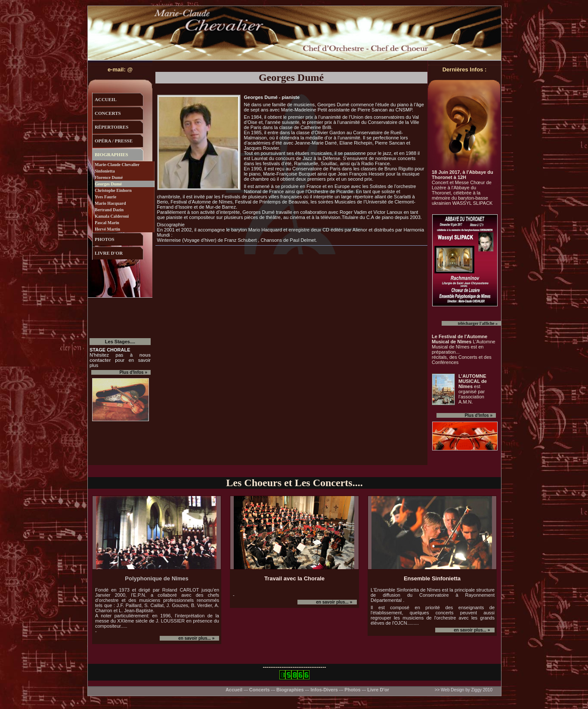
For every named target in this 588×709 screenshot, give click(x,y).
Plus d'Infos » (478, 415)
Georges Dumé (108, 184)
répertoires (111, 127)
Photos (352, 690)
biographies (111, 154)
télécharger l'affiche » (478, 323)
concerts (108, 113)
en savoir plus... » (197, 638)
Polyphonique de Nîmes (156, 578)
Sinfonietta (105, 171)
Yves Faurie (105, 197)
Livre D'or (378, 690)
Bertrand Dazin (109, 210)
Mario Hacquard (110, 203)
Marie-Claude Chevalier (117, 165)
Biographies (290, 690)
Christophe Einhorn (113, 190)
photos (105, 239)
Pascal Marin (107, 223)
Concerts (260, 690)
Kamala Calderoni (112, 216)
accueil (106, 99)
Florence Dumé (109, 177)
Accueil (235, 690)
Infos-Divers (324, 690)
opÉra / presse (114, 141)
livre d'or (109, 253)
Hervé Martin (107, 229)
